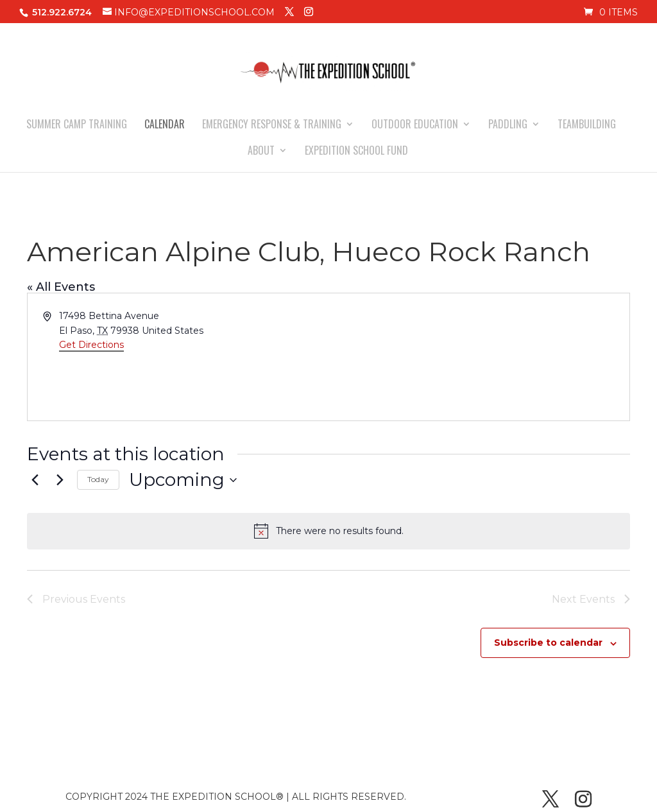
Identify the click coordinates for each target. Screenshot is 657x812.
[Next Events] (60, 480)
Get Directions (91, 345)
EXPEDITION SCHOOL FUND (356, 152)
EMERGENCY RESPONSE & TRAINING (272, 125)
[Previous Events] (35, 480)
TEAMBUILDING (587, 125)
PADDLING (508, 125)
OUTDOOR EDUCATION (415, 125)
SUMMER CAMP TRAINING (77, 125)
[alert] (328, 531)
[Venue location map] (478, 357)
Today (98, 479)
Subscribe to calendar (548, 643)
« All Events (61, 287)
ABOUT (261, 152)
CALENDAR (165, 125)
